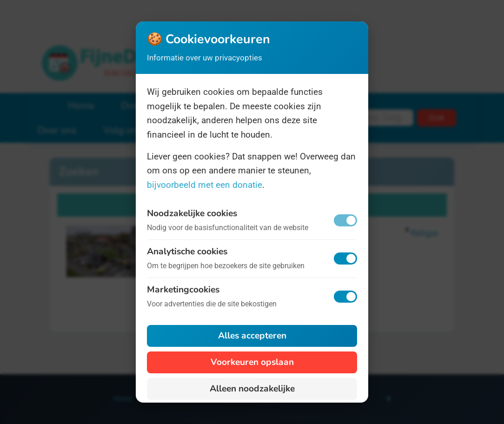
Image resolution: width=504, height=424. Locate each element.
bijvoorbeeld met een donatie (205, 185)
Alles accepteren (252, 336)
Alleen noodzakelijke (252, 389)
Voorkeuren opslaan (252, 362)
